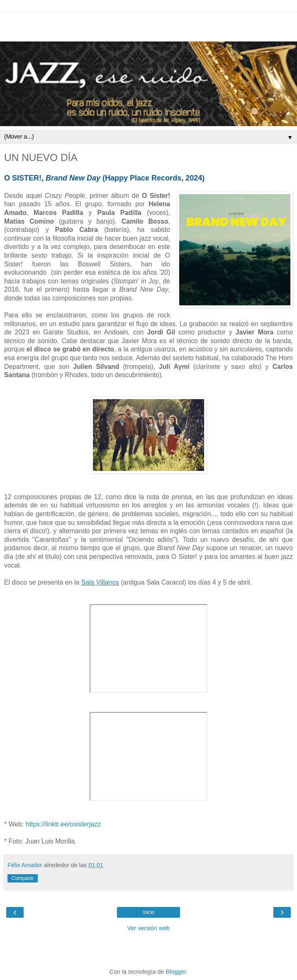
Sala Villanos (100, 582)
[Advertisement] (148, 25)
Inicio (148, 912)
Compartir (23, 878)
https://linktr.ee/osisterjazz (63, 824)
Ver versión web (148, 928)
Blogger (176, 972)
